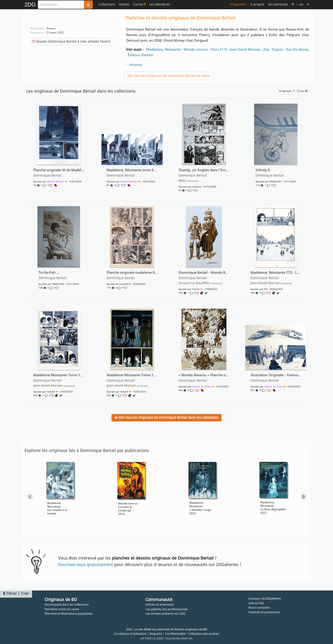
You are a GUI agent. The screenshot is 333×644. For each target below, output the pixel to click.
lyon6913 (126, 284)
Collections (107, 4)
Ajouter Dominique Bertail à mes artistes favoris (71, 41)
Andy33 (51, 392)
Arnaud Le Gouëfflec (200, 283)
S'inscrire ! (238, 4)
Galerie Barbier (55, 181)
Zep (266, 49)
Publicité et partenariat (264, 612)
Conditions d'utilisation (130, 634)
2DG (30, 5)
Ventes (124, 4)
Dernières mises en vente (62, 609)
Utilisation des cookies (204, 634)
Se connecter (278, 4)
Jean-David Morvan (245, 49)
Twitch (196, 289)
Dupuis (278, 49)
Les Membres (160, 4)
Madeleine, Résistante (163, 49)
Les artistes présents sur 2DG (165, 613)
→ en (298, 4)
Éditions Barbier (141, 55)
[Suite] (308, 4)
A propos (257, 4)
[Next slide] (303, 497)
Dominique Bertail (47, 175)
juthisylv (197, 187)
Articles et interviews (160, 604)
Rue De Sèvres (297, 49)
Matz (188, 180)
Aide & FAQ (256, 603)
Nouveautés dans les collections (67, 604)
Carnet (139, 4)
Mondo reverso (196, 49)
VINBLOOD (275, 181)
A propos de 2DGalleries (265, 598)
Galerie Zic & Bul (202, 386)
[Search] (61, 5)
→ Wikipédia (134, 65)
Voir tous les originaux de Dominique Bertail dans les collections (166, 417)
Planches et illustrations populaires (69, 613)
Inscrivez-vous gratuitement (86, 564)
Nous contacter (259, 607)
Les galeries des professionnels (167, 609)
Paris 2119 (219, 49)
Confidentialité (175, 634)
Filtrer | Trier (16, 593)
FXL (266, 289)
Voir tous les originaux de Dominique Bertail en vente (169, 76)
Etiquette (156, 634)
